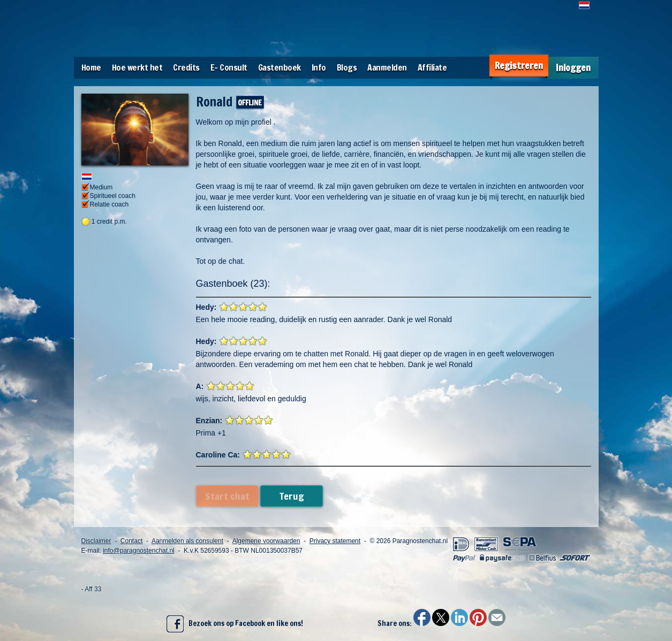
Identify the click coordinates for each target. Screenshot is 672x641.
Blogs (347, 67)
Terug (292, 496)
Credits (186, 67)
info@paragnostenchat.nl (139, 551)
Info (319, 67)
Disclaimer (96, 541)
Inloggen (573, 68)
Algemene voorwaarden (266, 541)
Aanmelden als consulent (187, 541)
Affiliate (432, 67)
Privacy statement (335, 541)
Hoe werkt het (137, 67)
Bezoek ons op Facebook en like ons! (235, 624)
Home (91, 67)
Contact (131, 541)
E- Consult (229, 67)
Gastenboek (280, 67)
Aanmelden (387, 67)
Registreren (519, 66)
